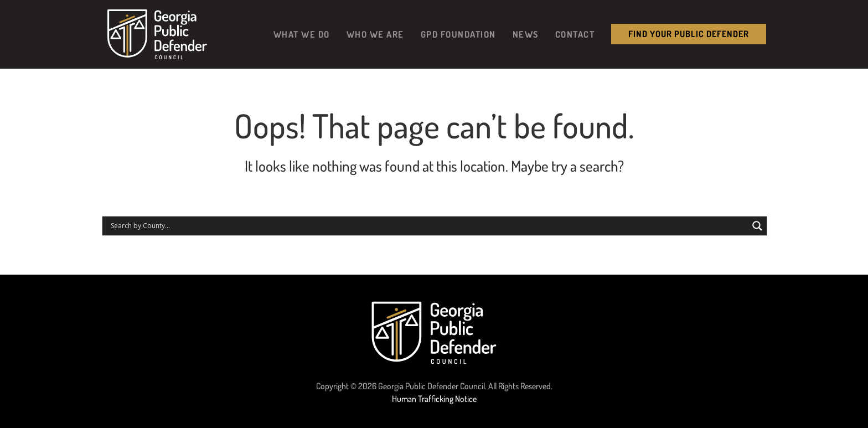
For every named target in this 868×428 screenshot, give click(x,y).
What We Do (302, 34)
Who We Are (375, 34)
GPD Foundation (458, 34)
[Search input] (428, 226)
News (526, 34)
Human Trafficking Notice (434, 399)
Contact (575, 34)
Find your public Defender (689, 34)
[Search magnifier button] (757, 226)
